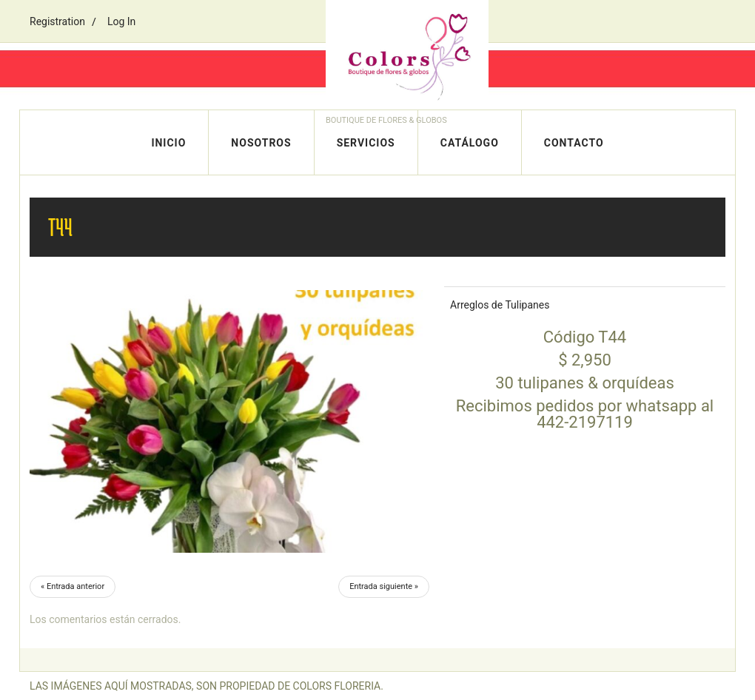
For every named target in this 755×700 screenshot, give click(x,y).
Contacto (574, 143)
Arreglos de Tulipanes (500, 305)
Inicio (168, 143)
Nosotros (261, 143)
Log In (121, 21)
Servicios (366, 143)
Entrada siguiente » (384, 586)
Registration (57, 21)
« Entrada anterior (73, 586)
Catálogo (470, 143)
